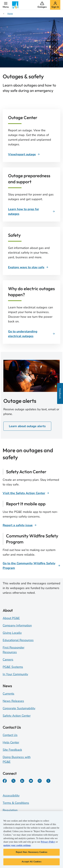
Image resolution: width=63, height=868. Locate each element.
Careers (8, 660)
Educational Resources (18, 640)
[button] (6, 5)
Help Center (11, 742)
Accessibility (11, 795)
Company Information (17, 625)
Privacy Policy (48, 842)
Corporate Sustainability (19, 708)
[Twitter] (13, 781)
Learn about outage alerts (27, 426)
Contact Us (10, 735)
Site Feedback (12, 750)
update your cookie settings (17, 846)
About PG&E (11, 618)
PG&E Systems (13, 667)
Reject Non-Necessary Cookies (32, 853)
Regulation (10, 810)
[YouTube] (31, 781)
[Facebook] (5, 781)
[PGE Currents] (48, 781)
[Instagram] (40, 781)
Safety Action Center (17, 716)
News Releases (13, 701)
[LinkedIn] (22, 781)
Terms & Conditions (16, 803)
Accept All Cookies (31, 862)
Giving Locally (12, 633)
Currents (8, 694)
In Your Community (15, 674)
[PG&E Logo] (15, 5)
